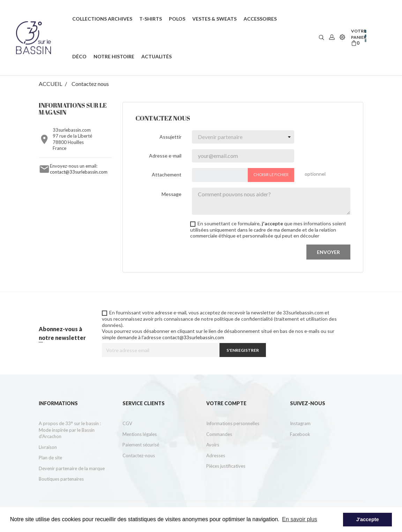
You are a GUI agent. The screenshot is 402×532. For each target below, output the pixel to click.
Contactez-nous (139, 456)
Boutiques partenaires (61, 479)
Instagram (300, 423)
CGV (127, 423)
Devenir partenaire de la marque (72, 468)
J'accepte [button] (368, 519)
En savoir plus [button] (300, 519)
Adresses (216, 456)
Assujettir (170, 137)
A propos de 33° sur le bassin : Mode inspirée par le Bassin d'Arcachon (70, 430)
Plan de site (50, 458)
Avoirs (213, 445)
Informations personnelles (233, 423)
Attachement (167, 174)
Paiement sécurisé (141, 445)
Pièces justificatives (226, 466)
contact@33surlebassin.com (79, 172)
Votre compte (226, 403)
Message (172, 194)
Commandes (219, 434)
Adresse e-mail (165, 156)
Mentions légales (140, 434)
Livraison (48, 447)
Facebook (300, 434)
